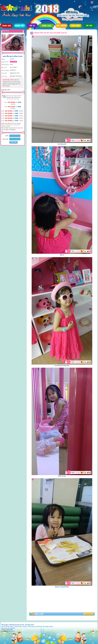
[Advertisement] (45, 597)
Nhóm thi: (5, 62)
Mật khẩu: (6, 139)
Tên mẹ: (4, 76)
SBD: (3, 59)
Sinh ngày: (6, 70)
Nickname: (5, 65)
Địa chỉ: (4, 67)
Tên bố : (5, 73)
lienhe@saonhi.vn (10, 631)
